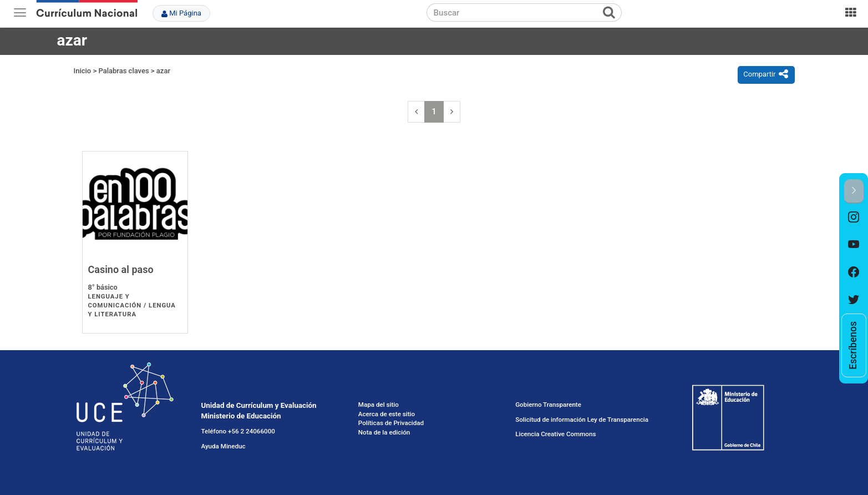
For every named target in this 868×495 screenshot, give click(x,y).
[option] (854, 218)
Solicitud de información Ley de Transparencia (582, 420)
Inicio (83, 71)
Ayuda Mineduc (224, 446)
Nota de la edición (384, 432)
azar (163, 71)
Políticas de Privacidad (391, 423)
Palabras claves (123, 71)
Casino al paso (121, 269)
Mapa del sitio (379, 405)
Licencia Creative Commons (555, 434)
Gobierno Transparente (548, 405)
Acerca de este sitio (387, 414)
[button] (854, 191)
